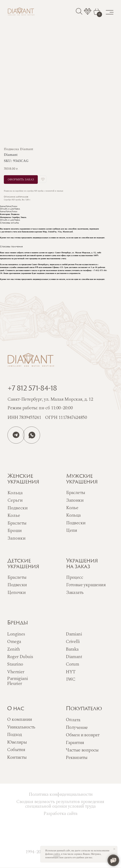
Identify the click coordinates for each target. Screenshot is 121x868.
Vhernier (16, 672)
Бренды (17, 623)
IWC (71, 679)
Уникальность (21, 727)
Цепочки (16, 593)
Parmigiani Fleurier (17, 681)
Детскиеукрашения (23, 564)
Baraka (72, 649)
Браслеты (76, 493)
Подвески (76, 523)
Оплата (73, 720)
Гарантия (75, 743)
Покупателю (84, 709)
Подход (14, 735)
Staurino (15, 664)
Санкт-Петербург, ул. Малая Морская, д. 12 (50, 399)
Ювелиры (17, 742)
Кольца (73, 515)
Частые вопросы (82, 750)
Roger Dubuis (20, 657)
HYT (71, 672)
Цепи (72, 530)
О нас (15, 709)
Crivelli (73, 642)
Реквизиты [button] (77, 758)
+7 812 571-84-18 (32, 389)
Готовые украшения (86, 585)
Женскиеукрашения (23, 479)
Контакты (17, 757)
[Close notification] (114, 849)
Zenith (13, 649)
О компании (19, 719)
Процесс (75, 577)
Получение (77, 727)
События (16, 750)
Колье (72, 508)
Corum (72, 664)
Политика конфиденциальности (61, 794)
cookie (57, 854)
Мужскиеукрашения (82, 479)
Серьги (15, 500)
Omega (14, 642)
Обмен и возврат (83, 735)
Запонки (75, 500)
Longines (16, 634)
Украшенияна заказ (82, 564)
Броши (15, 531)
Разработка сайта (60, 814)
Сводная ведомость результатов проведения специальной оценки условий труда (60, 804)
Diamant (74, 657)
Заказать (75, 593)
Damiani (74, 634)
